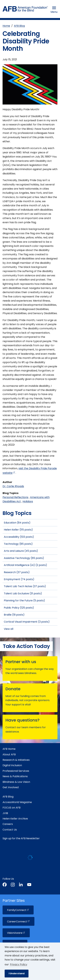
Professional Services (16, 771)
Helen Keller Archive (15, 819)
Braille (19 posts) (14, 615)
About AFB (9, 754)
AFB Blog (19, 26)
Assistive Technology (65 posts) (24, 558)
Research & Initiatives (16, 760)
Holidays (28, 501)
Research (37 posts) (17, 572)
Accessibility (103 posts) (19, 537)
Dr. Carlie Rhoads (13, 486)
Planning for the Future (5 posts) (24, 600)
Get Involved (11, 787)
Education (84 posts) (17, 523)
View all (9, 629)
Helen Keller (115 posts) (18, 530)
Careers (8, 824)
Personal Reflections (15, 497)
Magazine (17, 802)
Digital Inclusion (12, 765)
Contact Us (10, 830)
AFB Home (9, 749)
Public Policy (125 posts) (19, 608)
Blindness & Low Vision (16, 782)
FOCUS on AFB (12, 808)
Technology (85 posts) (18, 544)
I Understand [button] (17, 973)
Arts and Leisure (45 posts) (21, 551)
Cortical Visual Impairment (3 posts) (27, 622)
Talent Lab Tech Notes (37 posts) (25, 586)
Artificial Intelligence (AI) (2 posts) (25, 565)
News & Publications (15, 776)
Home (6, 26)
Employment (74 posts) (19, 579)
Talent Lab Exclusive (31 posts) (23, 593)
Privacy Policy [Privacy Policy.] (19, 964)
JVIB (5, 813)
